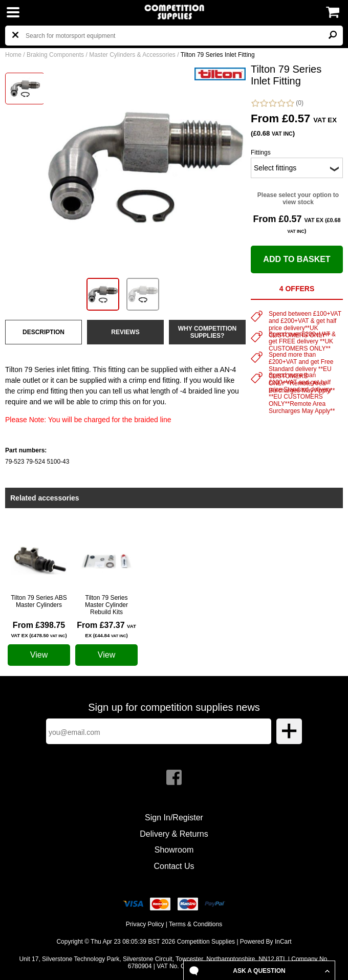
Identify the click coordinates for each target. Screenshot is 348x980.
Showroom (174, 850)
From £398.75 (39, 629)
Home (13, 55)
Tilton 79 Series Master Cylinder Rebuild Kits (106, 605)
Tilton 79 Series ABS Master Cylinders (39, 601)
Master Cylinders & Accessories (132, 55)
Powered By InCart (266, 942)
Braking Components (55, 55)
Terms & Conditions (195, 924)
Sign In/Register (174, 818)
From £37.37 (106, 629)
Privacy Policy (145, 924)
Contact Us (174, 866)
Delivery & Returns (174, 834)
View (39, 655)
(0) (277, 103)
